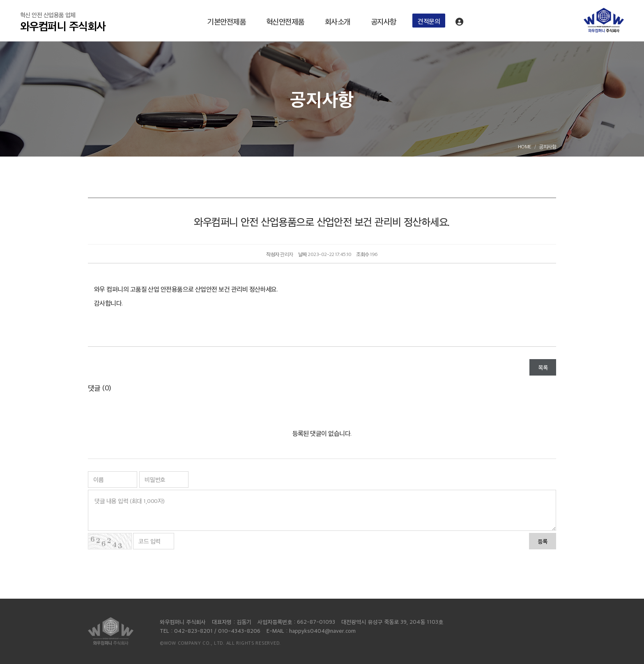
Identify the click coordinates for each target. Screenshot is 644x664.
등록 (543, 541)
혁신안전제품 (285, 21)
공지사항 (384, 21)
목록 (543, 367)
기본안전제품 (227, 21)
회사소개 (338, 21)
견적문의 (429, 21)
